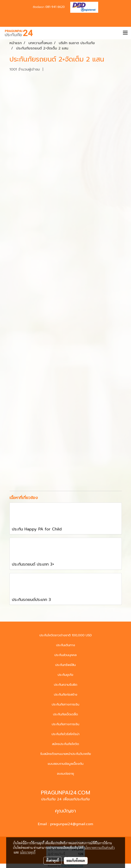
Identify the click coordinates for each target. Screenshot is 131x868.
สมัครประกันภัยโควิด (65, 744)
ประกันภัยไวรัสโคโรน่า (65, 734)
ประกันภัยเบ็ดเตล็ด (65, 714)
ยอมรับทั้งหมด (76, 861)
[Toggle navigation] (125, 33)
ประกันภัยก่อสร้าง (66, 695)
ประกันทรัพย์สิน (65, 665)
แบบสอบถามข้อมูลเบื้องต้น (66, 764)
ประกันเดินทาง (66, 645)
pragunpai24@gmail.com (72, 824)
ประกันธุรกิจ (65, 675)
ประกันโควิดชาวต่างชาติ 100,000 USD (66, 635)
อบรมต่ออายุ (65, 774)
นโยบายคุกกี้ (28, 852)
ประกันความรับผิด (66, 685)
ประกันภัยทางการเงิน (65, 704)
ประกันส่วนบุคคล (65, 655)
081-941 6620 (55, 7)
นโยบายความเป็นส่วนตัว (99, 848)
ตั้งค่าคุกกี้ (53, 861)
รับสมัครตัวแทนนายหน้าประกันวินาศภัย (66, 754)
